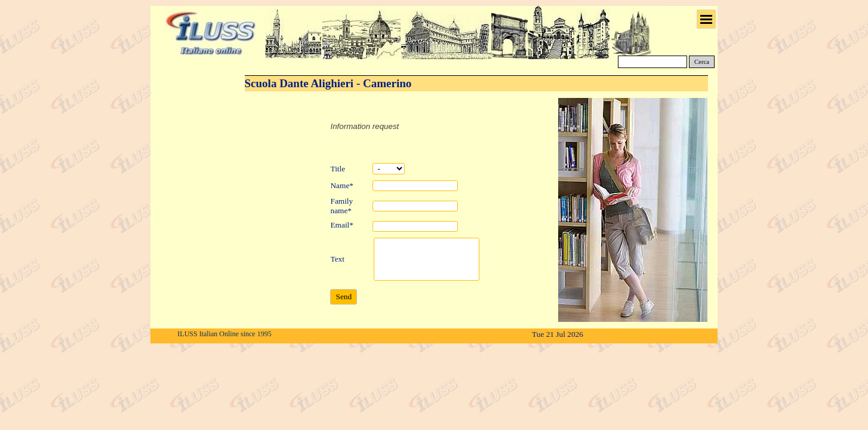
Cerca (702, 62)
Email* (342, 225)
